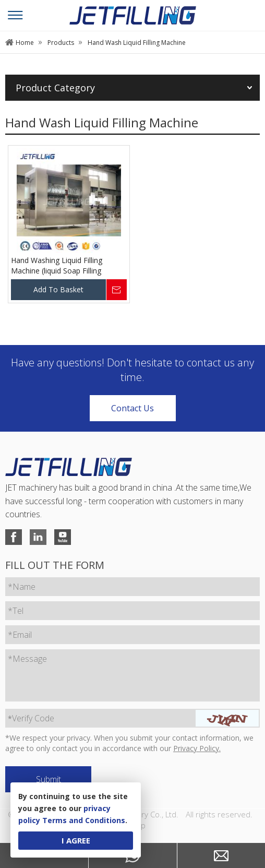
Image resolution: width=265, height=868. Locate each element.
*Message (27, 659)
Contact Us (132, 408)
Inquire (116, 290)
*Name (22, 587)
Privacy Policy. (197, 748)
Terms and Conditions (84, 820)
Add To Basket (58, 289)
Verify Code (31, 718)
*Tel (16, 611)
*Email (20, 635)
